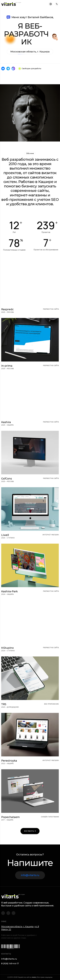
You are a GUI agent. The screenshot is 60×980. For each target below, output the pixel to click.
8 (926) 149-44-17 (10, 963)
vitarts (34, 977)
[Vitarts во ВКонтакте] (3, 69)
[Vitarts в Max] (13, 69)
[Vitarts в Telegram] (8, 69)
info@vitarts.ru (30, 875)
